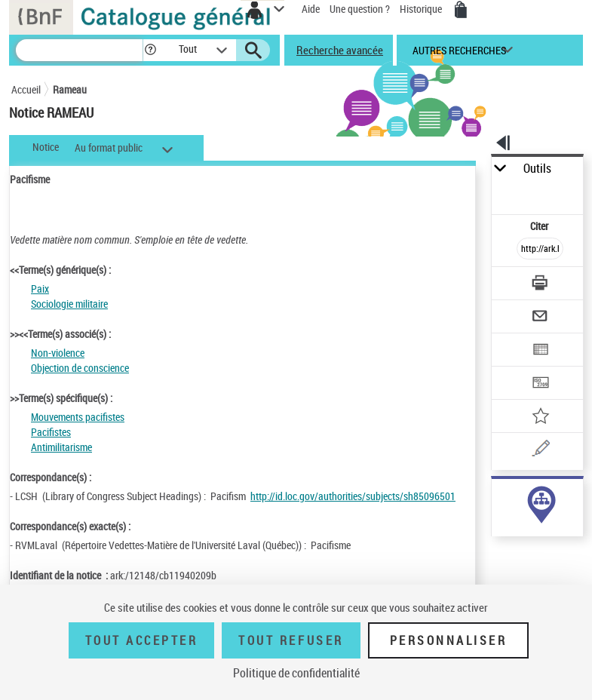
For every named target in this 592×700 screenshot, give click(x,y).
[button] (150, 50)
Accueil (26, 89)
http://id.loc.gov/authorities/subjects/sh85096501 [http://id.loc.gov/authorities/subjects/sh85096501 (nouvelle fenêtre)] (353, 496)
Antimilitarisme (61, 447)
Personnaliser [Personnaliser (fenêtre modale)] (449, 640)
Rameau (70, 89)
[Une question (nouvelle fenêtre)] (540, 451)
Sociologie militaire (69, 304)
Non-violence (58, 353)
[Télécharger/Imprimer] (540, 285)
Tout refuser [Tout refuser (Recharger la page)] (291, 640)
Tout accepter (142, 640)
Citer (540, 226)
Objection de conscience (80, 368)
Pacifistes (51, 432)
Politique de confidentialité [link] (296, 673)
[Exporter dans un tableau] (540, 351)
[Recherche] (79, 50)
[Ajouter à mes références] (540, 418)
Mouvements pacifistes (78, 417)
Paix (40, 289)
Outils (537, 169)
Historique (422, 9)
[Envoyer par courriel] (540, 318)
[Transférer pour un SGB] (540, 384)
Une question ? (360, 9)
